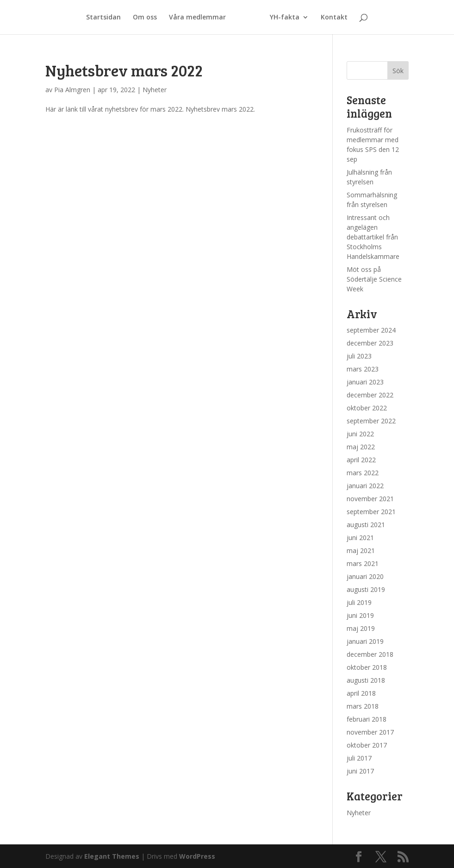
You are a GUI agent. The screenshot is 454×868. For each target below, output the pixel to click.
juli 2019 (359, 602)
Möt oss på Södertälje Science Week (374, 279)
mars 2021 (363, 563)
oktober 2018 (367, 667)
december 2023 (370, 343)
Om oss (145, 18)
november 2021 (370, 499)
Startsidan (103, 18)
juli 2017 (359, 758)
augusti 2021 (366, 525)
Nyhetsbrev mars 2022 (124, 70)
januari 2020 (365, 576)
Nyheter (155, 90)
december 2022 (370, 395)
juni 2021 (360, 538)
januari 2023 (365, 382)
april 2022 (361, 460)
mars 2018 (363, 706)
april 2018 (361, 693)
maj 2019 (361, 628)
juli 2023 (359, 356)
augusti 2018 (366, 680)
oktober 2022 (367, 408)
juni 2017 (360, 771)
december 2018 (370, 654)
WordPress (197, 856)
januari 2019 (365, 641)
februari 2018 (367, 719)
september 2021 (371, 512)
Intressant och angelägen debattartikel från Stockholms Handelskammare (373, 237)
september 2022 (371, 421)
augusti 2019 (366, 589)
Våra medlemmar (197, 18)
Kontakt (334, 18)
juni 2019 (360, 615)
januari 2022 (365, 486)
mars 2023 (363, 369)
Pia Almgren (72, 90)
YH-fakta (285, 18)
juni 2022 (360, 434)
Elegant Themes (112, 856)
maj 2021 (361, 550)
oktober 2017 (367, 745)
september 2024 (371, 330)
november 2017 (370, 732)
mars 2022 (363, 473)
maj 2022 (361, 447)
